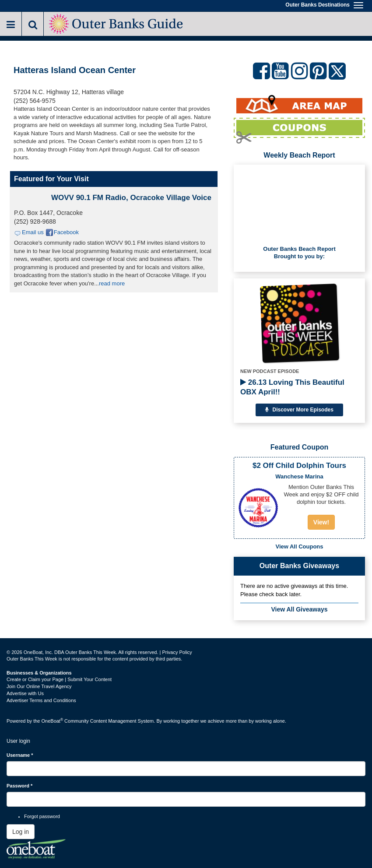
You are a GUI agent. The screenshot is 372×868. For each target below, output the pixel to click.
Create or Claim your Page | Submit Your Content (59, 679)
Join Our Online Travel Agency (39, 686)
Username (20, 755)
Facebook (66, 232)
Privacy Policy (177, 652)
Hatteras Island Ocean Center (75, 70)
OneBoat (53, 721)
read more (112, 283)
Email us (33, 232)
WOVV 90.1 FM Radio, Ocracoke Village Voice (131, 198)
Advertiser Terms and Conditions (41, 700)
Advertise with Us (25, 693)
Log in (21, 832)
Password (19, 786)
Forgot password (42, 816)
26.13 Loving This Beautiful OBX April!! (292, 387)
